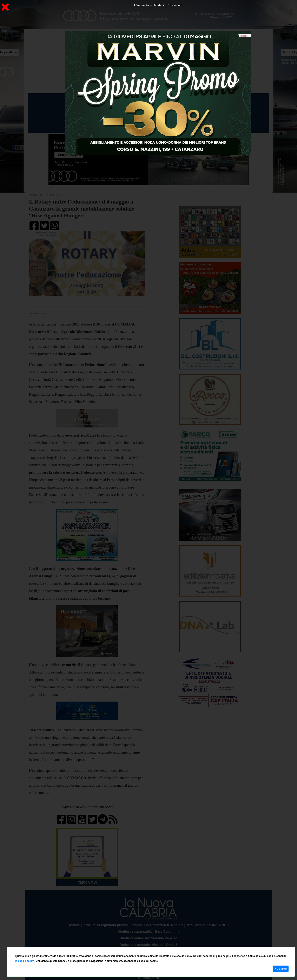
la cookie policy (25, 961)
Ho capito (281, 969)
